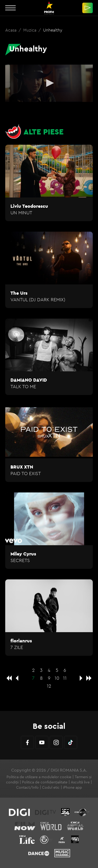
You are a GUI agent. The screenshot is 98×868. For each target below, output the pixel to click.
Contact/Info (27, 787)
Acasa (11, 30)
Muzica (30, 30)
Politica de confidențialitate (45, 782)
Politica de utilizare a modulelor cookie (39, 777)
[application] (49, 83)
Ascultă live (80, 782)
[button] (49, 83)
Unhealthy (53, 30)
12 (49, 686)
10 (57, 678)
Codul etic (51, 787)
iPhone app (73, 787)
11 (65, 678)
